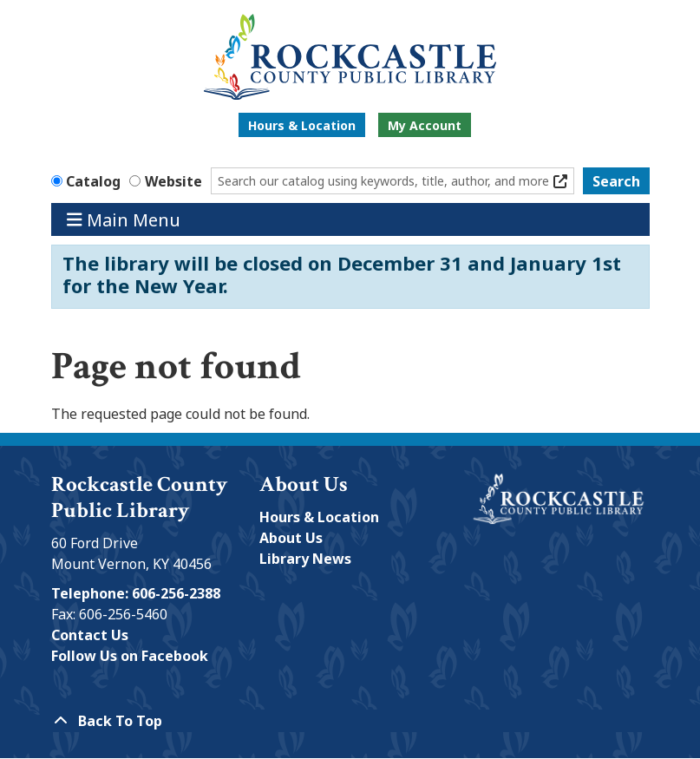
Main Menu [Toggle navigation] (124, 219)
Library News (305, 559)
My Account (425, 125)
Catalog (93, 181)
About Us (291, 538)
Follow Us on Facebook (130, 656)
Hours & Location (302, 125)
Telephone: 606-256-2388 (136, 593)
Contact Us (90, 635)
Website (173, 181)
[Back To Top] (350, 721)
